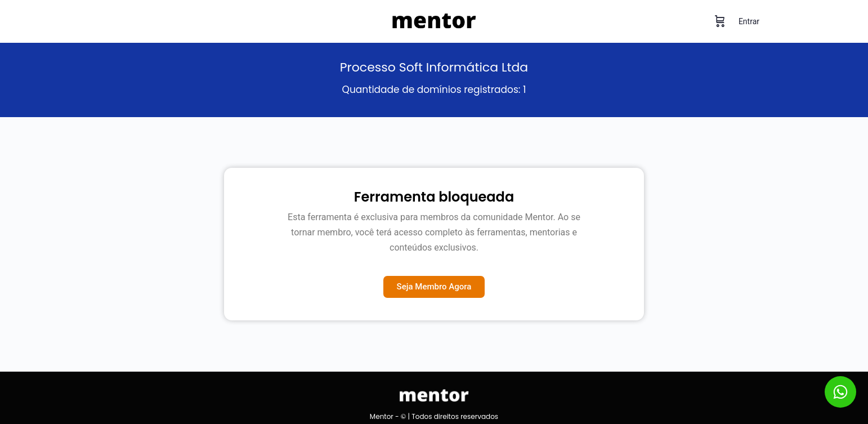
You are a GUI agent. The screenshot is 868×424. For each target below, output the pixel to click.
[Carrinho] (720, 21)
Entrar (749, 21)
